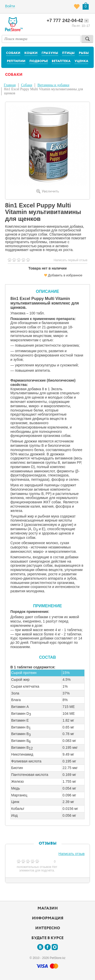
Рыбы (84, 53)
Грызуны (50, 53)
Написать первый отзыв (71, 260)
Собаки (13, 53)
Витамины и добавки (53, 85)
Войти (10, 6)
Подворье (39, 61)
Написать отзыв (72, 854)
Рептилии (16, 61)
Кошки (31, 53)
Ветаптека (61, 61)
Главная (10, 85)
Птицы (68, 53)
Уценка (81, 61)
